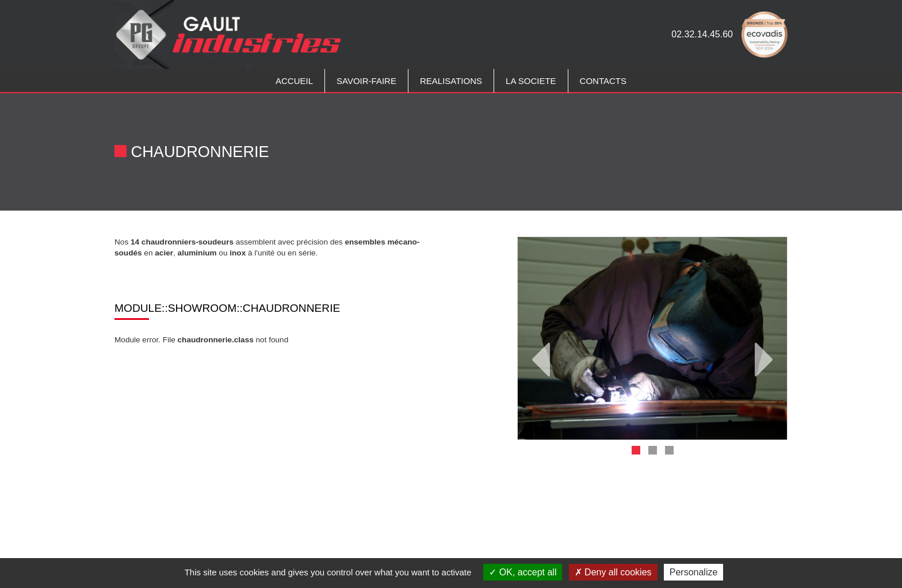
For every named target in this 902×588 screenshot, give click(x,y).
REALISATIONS (451, 81)
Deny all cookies (613, 572)
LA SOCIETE (531, 81)
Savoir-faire (366, 81)
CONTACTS (603, 81)
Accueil (294, 81)
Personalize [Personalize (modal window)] (694, 572)
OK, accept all (523, 572)
